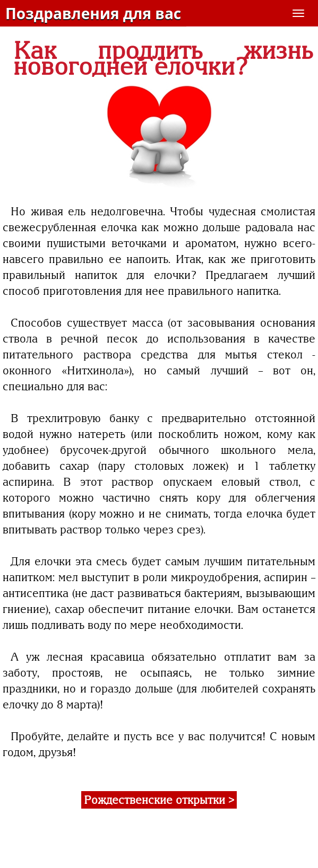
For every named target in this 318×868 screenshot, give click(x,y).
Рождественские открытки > (159, 800)
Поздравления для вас (93, 13)
